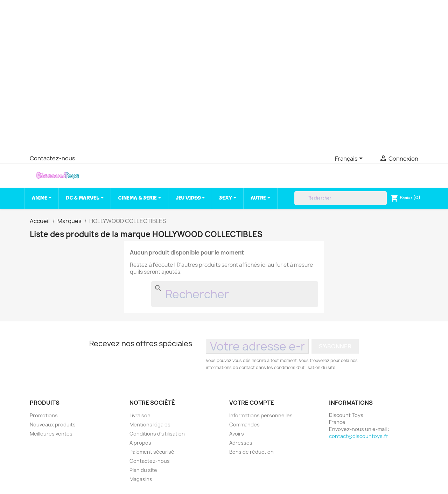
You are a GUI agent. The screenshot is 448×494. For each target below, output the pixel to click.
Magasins (141, 479)
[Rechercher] (341, 198)
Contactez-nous (52, 158)
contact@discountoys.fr (358, 436)
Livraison (140, 415)
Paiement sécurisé (152, 452)
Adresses (241, 443)
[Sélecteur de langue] (350, 159)
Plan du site (143, 470)
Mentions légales (150, 425)
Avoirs (237, 434)
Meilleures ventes (51, 434)
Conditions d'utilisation (157, 434)
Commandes (244, 425)
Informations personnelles (261, 415)
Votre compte (252, 403)
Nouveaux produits (53, 425)
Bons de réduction (251, 452)
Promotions (44, 415)
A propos (140, 443)
